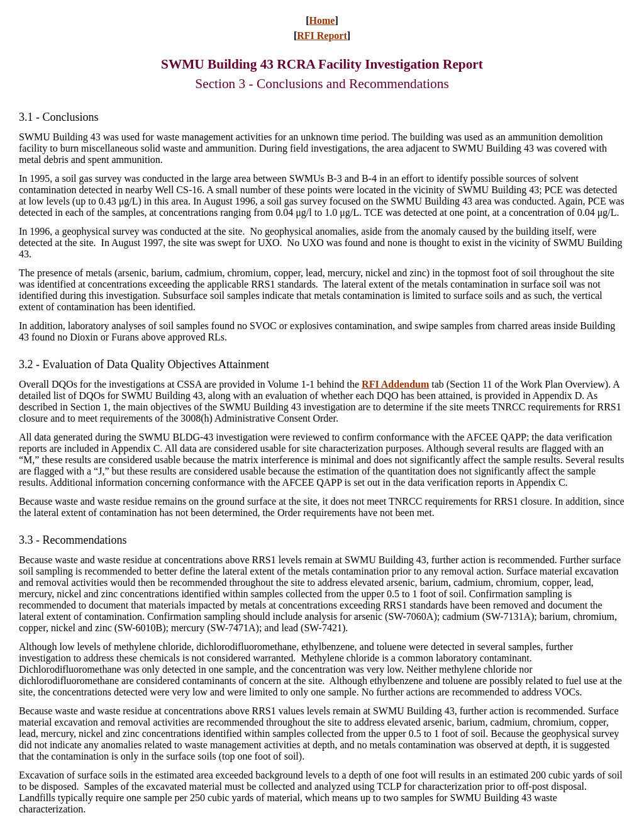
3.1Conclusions (59, 117)
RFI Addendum (395, 384)
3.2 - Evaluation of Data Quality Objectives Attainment (144, 364)
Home (322, 20)
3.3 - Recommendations (73, 540)
